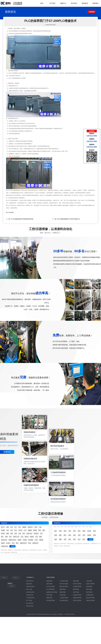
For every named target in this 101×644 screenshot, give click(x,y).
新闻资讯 (85, 3)
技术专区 (74, 3)
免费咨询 (7, 452)
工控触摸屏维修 (30, 598)
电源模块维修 (30, 606)
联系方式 (16, 578)
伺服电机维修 (30, 595)
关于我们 (53, 3)
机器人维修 (29, 589)
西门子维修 (29, 600)
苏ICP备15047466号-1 (70, 614)
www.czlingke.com (55, 614)
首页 (42, 3)
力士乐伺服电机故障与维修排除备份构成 (22, 219)
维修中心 (63, 3)
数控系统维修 (30, 581)
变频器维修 (29, 584)
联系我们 (96, 3)
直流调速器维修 (30, 592)
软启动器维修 (30, 603)
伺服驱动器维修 (30, 586)
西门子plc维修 (10, 212)
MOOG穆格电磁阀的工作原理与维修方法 (68, 219)
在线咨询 (11, 586)
